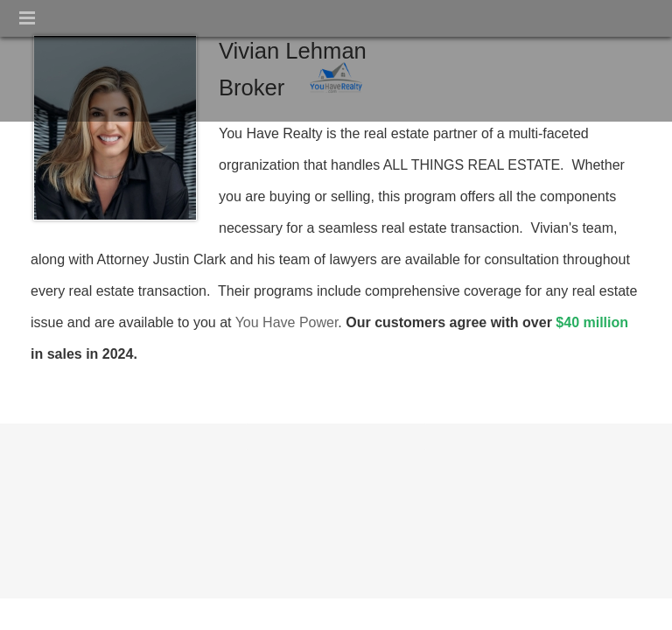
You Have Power (287, 322)
